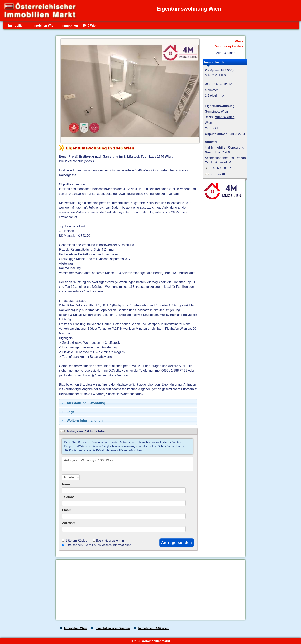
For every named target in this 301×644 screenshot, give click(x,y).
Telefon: (68, 497)
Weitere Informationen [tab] (82, 421)
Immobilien (16, 25)
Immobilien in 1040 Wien (79, 25)
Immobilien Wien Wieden (113, 628)
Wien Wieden (225, 117)
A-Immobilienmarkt (156, 641)
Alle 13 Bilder (225, 53)
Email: (67, 510)
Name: (67, 484)
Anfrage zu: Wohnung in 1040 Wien (127, 464)
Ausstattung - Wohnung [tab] (83, 403)
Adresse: (69, 523)
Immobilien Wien (43, 25)
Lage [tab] (68, 412)
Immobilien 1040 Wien (153, 628)
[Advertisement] (150, 590)
